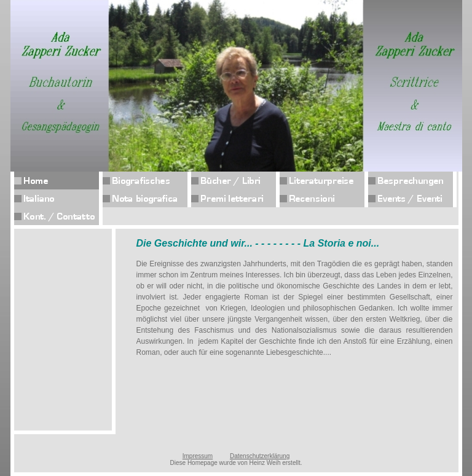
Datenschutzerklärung (260, 456)
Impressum (198, 456)
